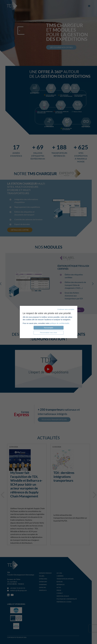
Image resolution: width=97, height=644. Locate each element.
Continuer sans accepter (66, 309)
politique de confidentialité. (60, 323)
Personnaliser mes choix (49, 333)
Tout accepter (48, 328)
